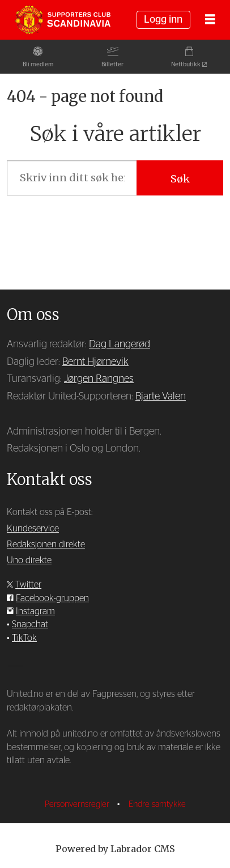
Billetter (112, 64)
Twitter (28, 585)
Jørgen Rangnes (99, 379)
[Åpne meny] (210, 20)
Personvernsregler (78, 804)
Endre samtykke (157, 804)
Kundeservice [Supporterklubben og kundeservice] (33, 529)
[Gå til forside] (63, 20)
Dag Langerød (120, 344)
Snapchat (30, 624)
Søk (180, 179)
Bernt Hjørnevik (95, 362)
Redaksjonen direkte (46, 544)
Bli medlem (38, 64)
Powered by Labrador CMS (115, 849)
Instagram (35, 611)
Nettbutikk (186, 64)
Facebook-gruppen (52, 598)
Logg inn (163, 20)
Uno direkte (29, 560)
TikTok (24, 638)
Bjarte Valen (161, 397)
